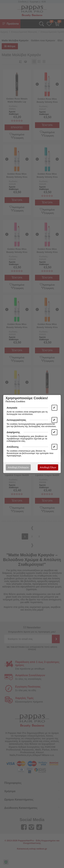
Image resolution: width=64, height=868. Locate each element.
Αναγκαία (12, 408)
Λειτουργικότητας (16, 420)
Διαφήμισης (13, 432)
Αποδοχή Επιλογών (18, 467)
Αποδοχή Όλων (48, 467)
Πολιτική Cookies (15, 401)
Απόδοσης (13, 447)
